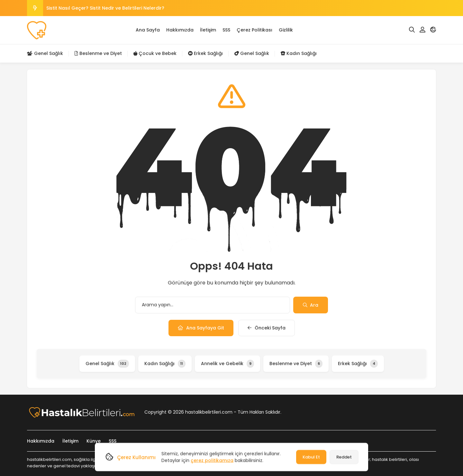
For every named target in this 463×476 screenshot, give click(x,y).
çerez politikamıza (212, 460)
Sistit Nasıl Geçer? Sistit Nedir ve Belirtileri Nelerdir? (105, 8)
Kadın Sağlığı (299, 53)
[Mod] (433, 30)
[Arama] (412, 30)
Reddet (344, 457)
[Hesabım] (422, 30)
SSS (226, 30)
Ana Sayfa (148, 30)
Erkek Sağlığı (205, 53)
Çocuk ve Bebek (155, 53)
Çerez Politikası (254, 30)
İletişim (208, 30)
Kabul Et (311, 457)
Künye (94, 441)
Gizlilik (286, 30)
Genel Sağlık (45, 53)
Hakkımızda (180, 30)
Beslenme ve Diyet (98, 53)
